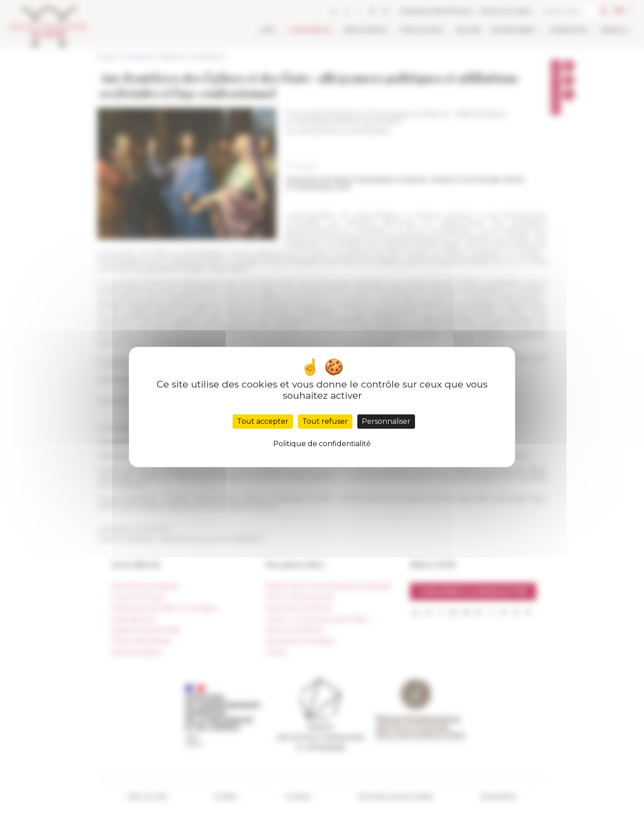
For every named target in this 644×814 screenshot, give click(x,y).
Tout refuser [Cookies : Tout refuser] (325, 421)
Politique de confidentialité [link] (322, 444)
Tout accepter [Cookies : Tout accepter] (263, 421)
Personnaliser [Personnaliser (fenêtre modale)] (386, 421)
